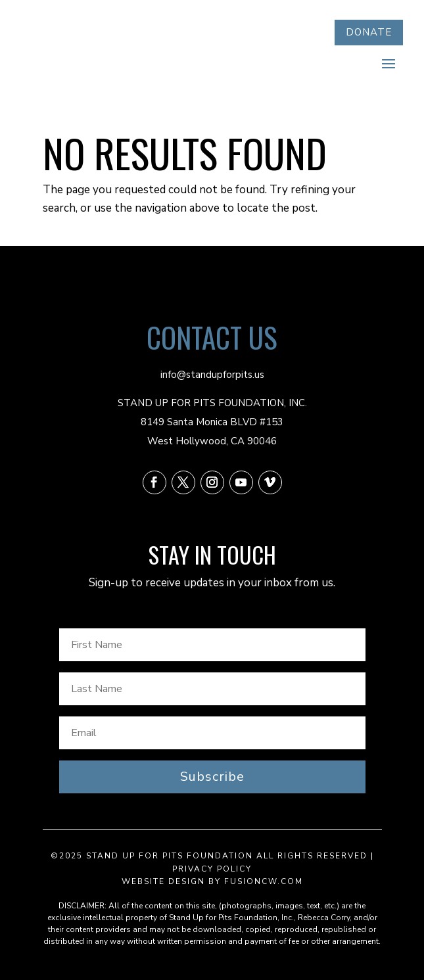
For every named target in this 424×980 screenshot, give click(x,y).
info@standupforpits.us (212, 375)
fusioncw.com (264, 881)
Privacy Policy (212, 869)
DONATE (369, 32)
